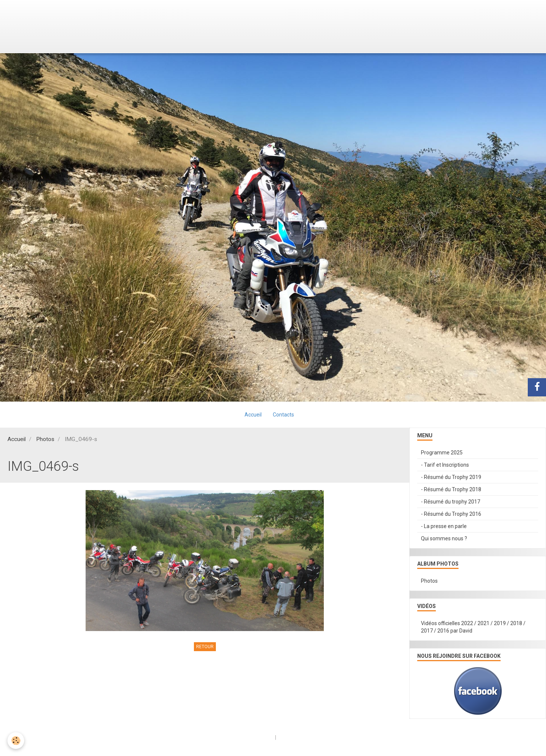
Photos (45, 439)
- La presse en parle (444, 526)
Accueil (253, 415)
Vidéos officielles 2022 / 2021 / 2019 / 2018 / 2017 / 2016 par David (473, 627)
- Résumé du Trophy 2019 (451, 477)
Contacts (283, 415)
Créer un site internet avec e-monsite (226, 737)
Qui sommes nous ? (444, 538)
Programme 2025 (442, 453)
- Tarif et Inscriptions (445, 465)
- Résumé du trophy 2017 (451, 502)
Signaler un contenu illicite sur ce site (321, 737)
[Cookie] (16, 741)
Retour (205, 647)
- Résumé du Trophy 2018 (451, 489)
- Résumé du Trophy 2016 (451, 514)
